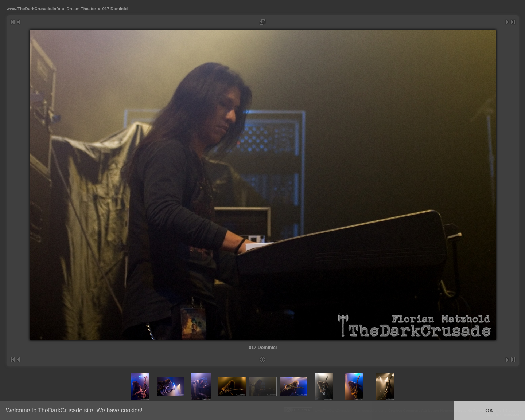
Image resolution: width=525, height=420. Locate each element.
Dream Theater (81, 9)
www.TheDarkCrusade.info (33, 9)
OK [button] (489, 411)
